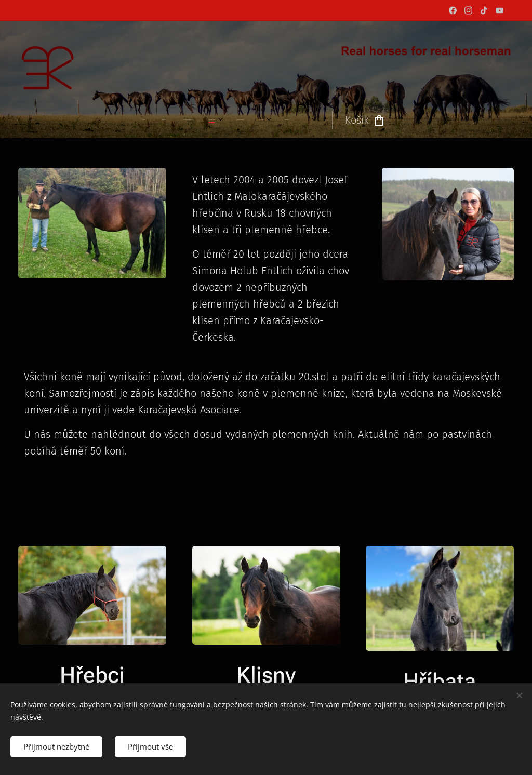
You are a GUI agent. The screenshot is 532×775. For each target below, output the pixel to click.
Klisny (266, 675)
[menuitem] (169, 120)
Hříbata (440, 681)
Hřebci (92, 674)
